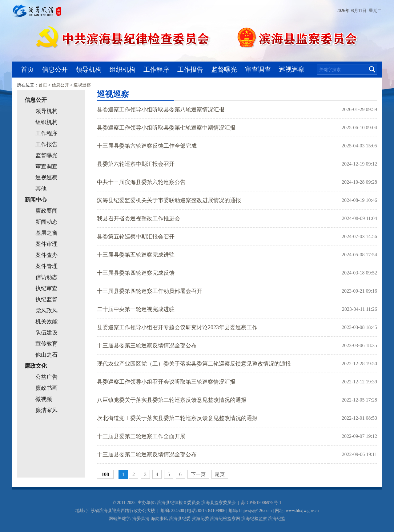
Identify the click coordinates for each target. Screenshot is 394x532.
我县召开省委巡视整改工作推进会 (139, 218)
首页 (27, 69)
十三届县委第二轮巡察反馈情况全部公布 (147, 454)
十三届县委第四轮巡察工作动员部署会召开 (150, 291)
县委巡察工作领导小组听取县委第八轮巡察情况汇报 (161, 110)
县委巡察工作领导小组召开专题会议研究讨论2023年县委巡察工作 (177, 327)
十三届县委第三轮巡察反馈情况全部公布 (147, 346)
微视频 (44, 399)
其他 (41, 189)
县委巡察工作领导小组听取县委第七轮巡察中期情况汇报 (166, 128)
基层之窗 (46, 233)
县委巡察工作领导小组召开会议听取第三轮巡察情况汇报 (166, 382)
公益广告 (46, 377)
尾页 (220, 474)
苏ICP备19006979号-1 (261, 503)
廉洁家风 (46, 410)
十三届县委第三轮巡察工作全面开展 (141, 436)
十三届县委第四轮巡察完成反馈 (136, 273)
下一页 (198, 474)
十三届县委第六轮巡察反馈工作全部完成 (147, 146)
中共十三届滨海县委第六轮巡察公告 (141, 182)
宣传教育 (46, 344)
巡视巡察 (292, 69)
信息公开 (55, 69)
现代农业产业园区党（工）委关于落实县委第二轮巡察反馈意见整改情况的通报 (194, 364)
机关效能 (46, 322)
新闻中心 (36, 200)
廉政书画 (46, 388)
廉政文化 (36, 366)
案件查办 (46, 255)
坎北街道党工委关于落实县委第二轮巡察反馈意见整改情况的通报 (177, 418)
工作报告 (190, 69)
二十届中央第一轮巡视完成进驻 (136, 309)
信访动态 (46, 277)
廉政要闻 (46, 211)
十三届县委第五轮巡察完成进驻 (136, 255)
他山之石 (46, 355)
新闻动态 (46, 222)
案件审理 (46, 244)
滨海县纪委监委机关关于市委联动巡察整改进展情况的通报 (169, 200)
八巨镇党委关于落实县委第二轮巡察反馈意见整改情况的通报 (172, 400)
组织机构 (123, 69)
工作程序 (156, 69)
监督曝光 (224, 69)
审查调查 (258, 69)
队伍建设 (46, 333)
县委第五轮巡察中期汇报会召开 (136, 237)
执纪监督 (46, 299)
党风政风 (46, 310)
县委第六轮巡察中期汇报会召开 (136, 164)
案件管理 (46, 266)
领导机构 (89, 69)
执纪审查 (46, 288)
